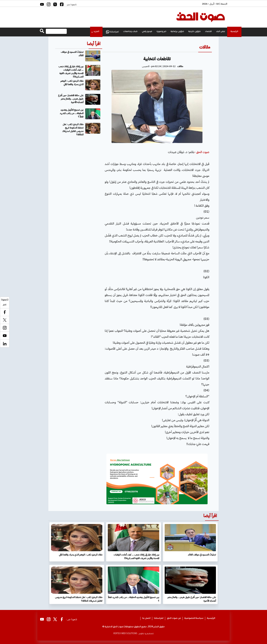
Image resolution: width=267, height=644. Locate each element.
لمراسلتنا (112, 32)
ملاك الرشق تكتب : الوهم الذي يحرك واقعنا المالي (72, 83)
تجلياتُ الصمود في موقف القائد (72, 54)
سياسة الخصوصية (194, 618)
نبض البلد (221, 32)
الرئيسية (234, 32)
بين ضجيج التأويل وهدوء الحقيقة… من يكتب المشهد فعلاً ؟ (72, 113)
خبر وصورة (161, 32)
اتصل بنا (146, 618)
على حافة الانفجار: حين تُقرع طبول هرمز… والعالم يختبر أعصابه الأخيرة (71, 99)
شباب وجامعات (130, 32)
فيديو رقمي (147, 32)
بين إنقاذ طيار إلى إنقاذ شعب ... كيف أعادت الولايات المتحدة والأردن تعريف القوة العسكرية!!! (71, 72)
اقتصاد (208, 32)
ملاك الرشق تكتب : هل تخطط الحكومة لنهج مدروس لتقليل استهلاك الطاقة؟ (73, 129)
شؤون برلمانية (177, 32)
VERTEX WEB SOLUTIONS (125, 634)
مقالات (205, 47)
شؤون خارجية (194, 32)
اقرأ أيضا (94, 44)
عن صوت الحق (174, 618)
